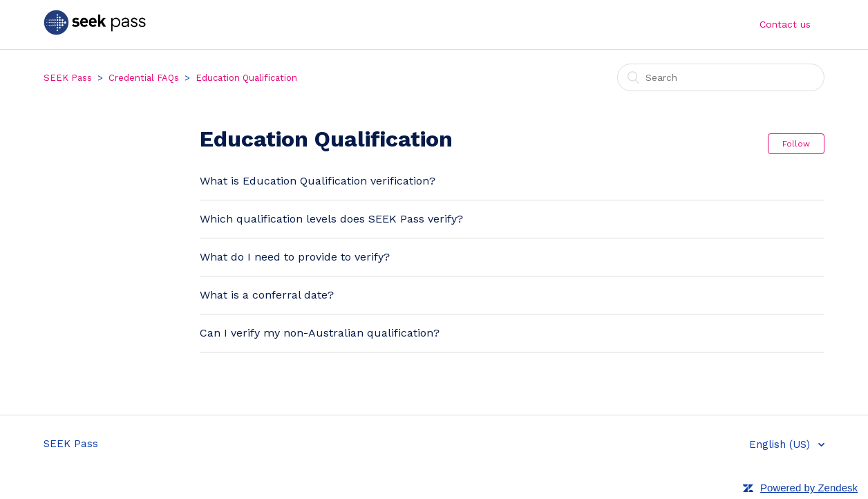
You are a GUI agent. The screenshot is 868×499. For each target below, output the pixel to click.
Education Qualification (246, 78)
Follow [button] (796, 144)
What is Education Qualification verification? (318, 181)
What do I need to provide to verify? (295, 257)
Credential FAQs (144, 78)
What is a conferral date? (267, 295)
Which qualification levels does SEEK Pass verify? (331, 219)
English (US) (781, 444)
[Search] (721, 77)
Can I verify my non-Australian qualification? (320, 333)
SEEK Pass (68, 78)
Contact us (785, 24)
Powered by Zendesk (809, 488)
